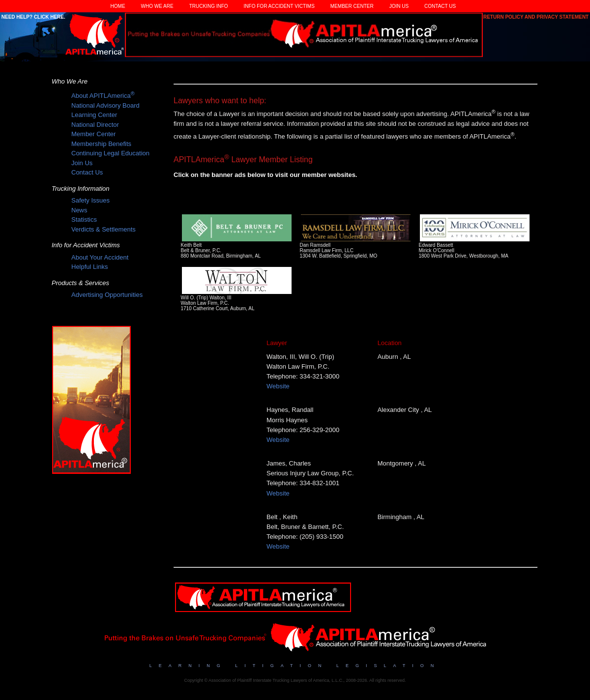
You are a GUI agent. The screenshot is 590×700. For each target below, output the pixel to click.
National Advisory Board (105, 105)
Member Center (352, 6)
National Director (95, 125)
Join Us (399, 6)
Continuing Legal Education (110, 153)
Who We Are (157, 6)
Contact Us (440, 6)
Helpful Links (89, 267)
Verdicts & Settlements (103, 229)
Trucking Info (209, 6)
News (79, 210)
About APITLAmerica (103, 96)
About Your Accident (100, 257)
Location (390, 343)
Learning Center (94, 115)
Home (118, 6)
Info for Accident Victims (279, 6)
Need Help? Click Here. (33, 17)
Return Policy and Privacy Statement (537, 17)
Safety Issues (90, 200)
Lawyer (277, 343)
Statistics (84, 219)
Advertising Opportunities (107, 295)
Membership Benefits (101, 144)
